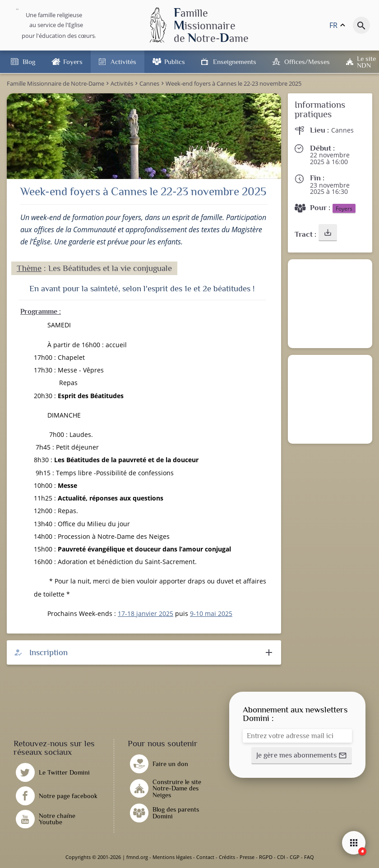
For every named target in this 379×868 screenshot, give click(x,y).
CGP (295, 857)
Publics (175, 62)
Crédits (227, 857)
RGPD (266, 857)
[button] (328, 233)
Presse (247, 857)
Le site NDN (366, 62)
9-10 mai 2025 (211, 613)
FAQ (309, 857)
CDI (281, 857)
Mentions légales (172, 857)
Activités (123, 62)
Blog (29, 62)
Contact (205, 857)
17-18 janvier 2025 (146, 613)
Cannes (342, 130)
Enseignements (235, 62)
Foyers (73, 62)
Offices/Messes (307, 62)
